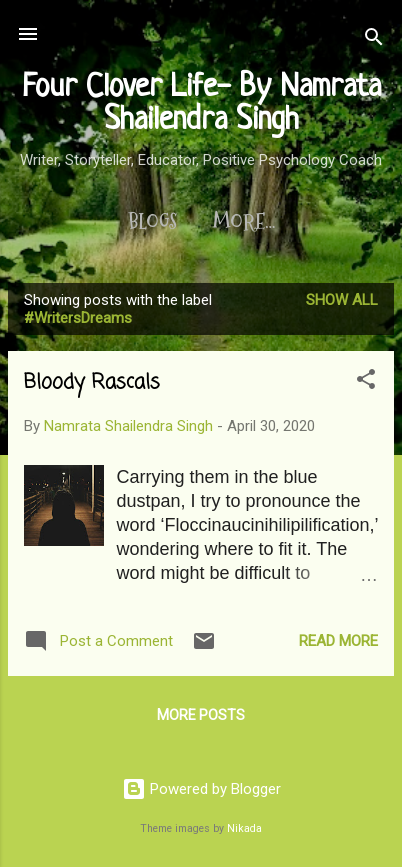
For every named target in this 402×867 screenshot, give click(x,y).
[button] (366, 382)
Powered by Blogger (201, 789)
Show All (342, 300)
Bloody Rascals (92, 382)
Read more (338, 641)
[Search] (374, 40)
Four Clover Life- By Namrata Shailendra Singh (201, 104)
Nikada (244, 828)
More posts (201, 715)
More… (244, 222)
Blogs (152, 222)
